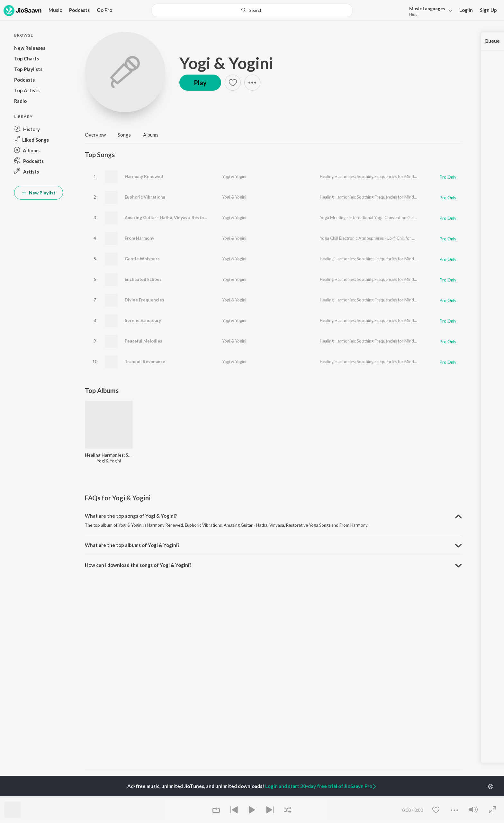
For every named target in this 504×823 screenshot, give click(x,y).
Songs (124, 135)
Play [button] (200, 83)
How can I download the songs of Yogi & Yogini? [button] (138, 565)
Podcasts (79, 10)
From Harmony (139, 238)
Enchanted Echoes (143, 279)
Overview (95, 135)
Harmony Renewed (144, 176)
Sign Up (488, 10)
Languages (427, 9)
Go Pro (104, 10)
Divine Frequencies (144, 300)
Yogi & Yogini (226, 63)
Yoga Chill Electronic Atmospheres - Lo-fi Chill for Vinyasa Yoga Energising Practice (396, 238)
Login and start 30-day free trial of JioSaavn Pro (321, 786)
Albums (151, 135)
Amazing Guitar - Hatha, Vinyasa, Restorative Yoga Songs (182, 218)
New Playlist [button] (39, 193)
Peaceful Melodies (144, 341)
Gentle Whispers (142, 259)
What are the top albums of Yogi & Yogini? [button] (132, 545)
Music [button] (55, 10)
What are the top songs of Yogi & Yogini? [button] (131, 516)
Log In (466, 10)
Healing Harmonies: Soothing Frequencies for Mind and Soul (375, 176)
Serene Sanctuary (143, 320)
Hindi (414, 14)
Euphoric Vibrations (145, 197)
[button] (429, 11)
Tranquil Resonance (145, 362)
